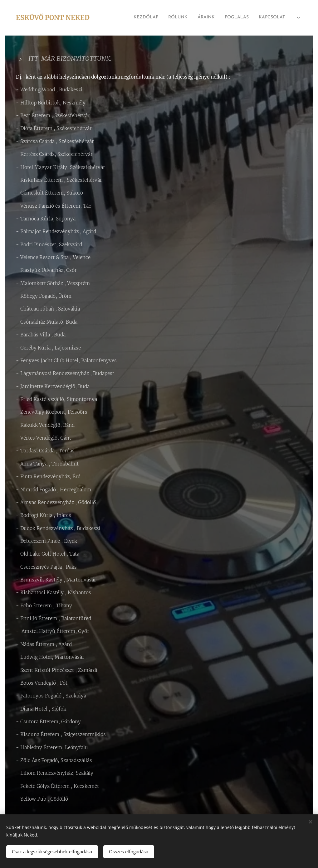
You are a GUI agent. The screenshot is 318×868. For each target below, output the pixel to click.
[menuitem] (224, 18)
